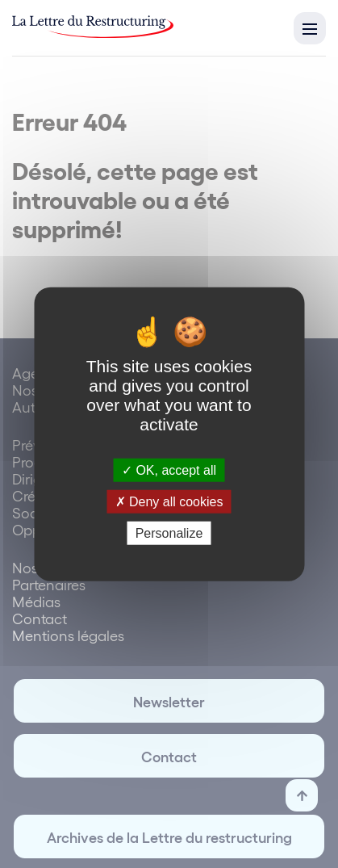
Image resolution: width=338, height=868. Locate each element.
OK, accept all (169, 470)
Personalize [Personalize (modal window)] (169, 533)
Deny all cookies (169, 501)
